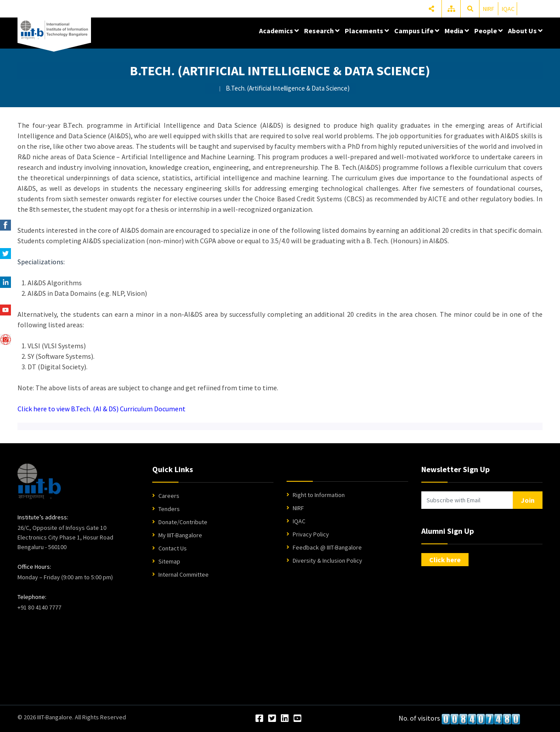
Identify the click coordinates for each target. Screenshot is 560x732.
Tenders (169, 509)
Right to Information (319, 495)
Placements (367, 31)
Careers (169, 496)
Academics (279, 31)
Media (457, 31)
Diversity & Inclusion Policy (327, 560)
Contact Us (173, 548)
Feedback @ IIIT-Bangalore (327, 547)
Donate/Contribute (183, 522)
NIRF (489, 9)
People (488, 31)
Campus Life (417, 31)
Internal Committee (184, 574)
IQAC (508, 9)
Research (322, 31)
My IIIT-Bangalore (180, 535)
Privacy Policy (311, 534)
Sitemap (169, 561)
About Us (525, 31)
